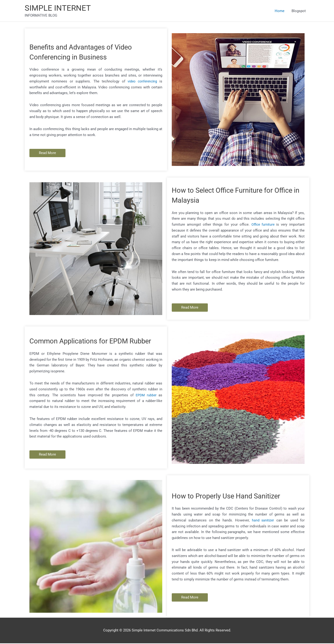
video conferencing (141, 82)
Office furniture (263, 225)
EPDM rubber (146, 401)
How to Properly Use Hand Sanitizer (232, 497)
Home (280, 11)
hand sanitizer (263, 521)
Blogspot (299, 11)
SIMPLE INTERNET (60, 8)
